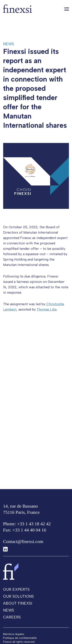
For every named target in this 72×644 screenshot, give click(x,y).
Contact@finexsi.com (23, 544)
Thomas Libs (47, 312)
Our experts (16, 592)
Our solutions (18, 599)
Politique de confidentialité (20, 640)
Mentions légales (14, 637)
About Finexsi (18, 606)
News (9, 44)
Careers (12, 620)
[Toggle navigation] (67, 9)
